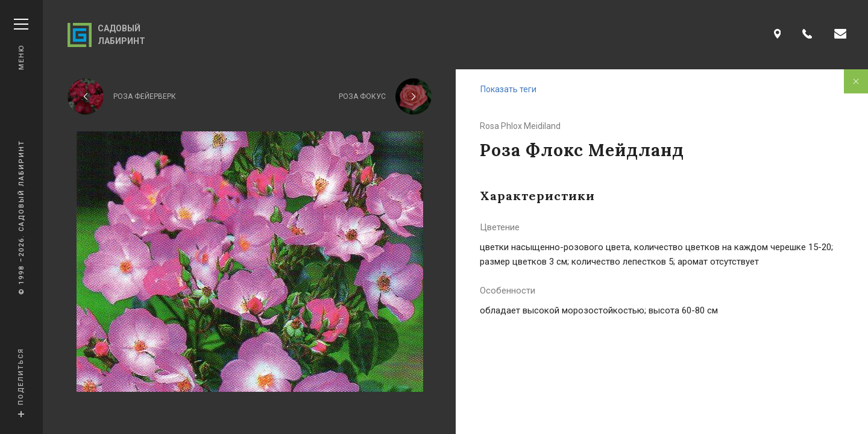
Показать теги (508, 89)
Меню (21, 44)
